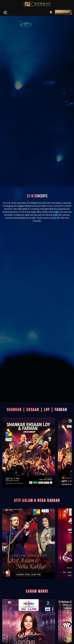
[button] (5, 457)
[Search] (51, 12)
